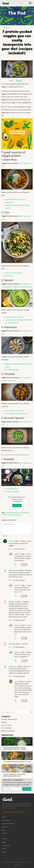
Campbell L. (13, 667)
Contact (5, 833)
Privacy (4, 849)
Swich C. (17, 554)
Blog (3, 830)
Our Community (7, 728)
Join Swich (17, 506)
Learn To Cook (6, 725)
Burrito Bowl (9, 276)
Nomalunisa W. (14, 570)
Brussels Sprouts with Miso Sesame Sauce (15, 455)
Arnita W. (12, 644)
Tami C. (11, 541)
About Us (5, 827)
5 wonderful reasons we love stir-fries (17, 762)
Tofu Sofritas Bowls (11, 489)
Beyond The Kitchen (8, 731)
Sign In (4, 842)
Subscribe (27, 789)
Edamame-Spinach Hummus (14, 317)
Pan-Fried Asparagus (12, 370)
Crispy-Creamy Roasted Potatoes (16, 414)
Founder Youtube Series (9, 719)
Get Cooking (6, 846)
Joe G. (17, 682)
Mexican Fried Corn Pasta (14, 273)
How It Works (6, 820)
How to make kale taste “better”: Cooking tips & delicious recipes (15, 748)
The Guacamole (12, 492)
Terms (4, 852)
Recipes (4, 722)
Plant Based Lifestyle (13, 513)
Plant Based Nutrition (15, 515)
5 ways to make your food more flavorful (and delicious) (14, 775)
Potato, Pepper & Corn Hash (14, 411)
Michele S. (12, 602)
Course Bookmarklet (8, 824)
